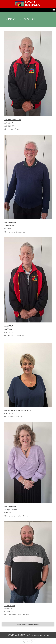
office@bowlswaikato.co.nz (38, 635)
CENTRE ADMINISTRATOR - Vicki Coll (18, 410)
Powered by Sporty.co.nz (28, 640)
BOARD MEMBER (10, 506)
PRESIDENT (9, 326)
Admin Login (28, 642)
